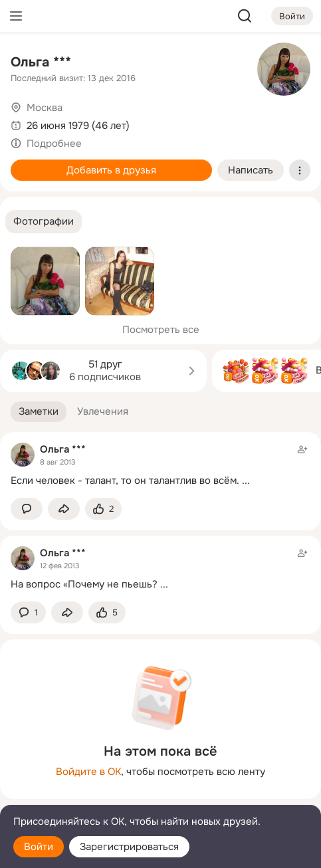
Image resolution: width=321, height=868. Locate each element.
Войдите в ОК (88, 772)
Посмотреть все (161, 330)
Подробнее (54, 144)
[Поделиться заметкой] (64, 509)
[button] (44, 222)
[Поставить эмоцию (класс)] (103, 509)
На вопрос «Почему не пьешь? (84, 584)
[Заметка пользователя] (160, 465)
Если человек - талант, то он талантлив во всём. (125, 481)
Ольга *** (41, 62)
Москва (45, 108)
